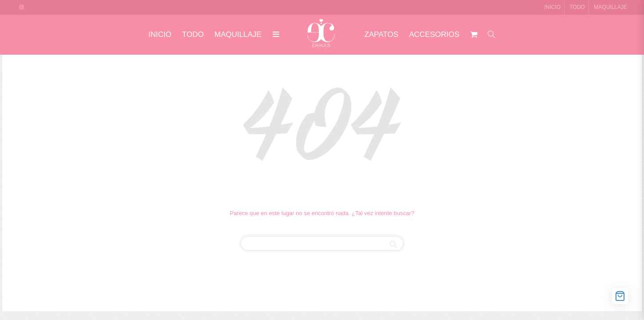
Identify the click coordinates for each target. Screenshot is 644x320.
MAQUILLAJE (610, 7)
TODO (577, 7)
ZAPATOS (381, 34)
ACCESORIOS (434, 34)
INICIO (552, 7)
